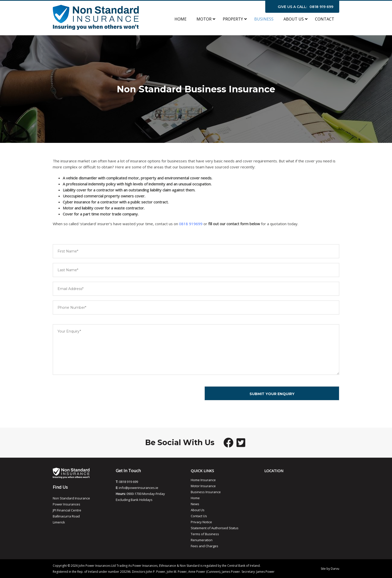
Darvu (335, 569)
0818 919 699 (321, 7)
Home (195, 498)
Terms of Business (205, 534)
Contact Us (199, 516)
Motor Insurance (203, 486)
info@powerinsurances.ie (139, 488)
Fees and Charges (204, 546)
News (195, 504)
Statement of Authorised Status (215, 528)
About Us (198, 510)
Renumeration (202, 540)
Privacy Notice (201, 522)
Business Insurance (206, 492)
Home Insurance (203, 480)
